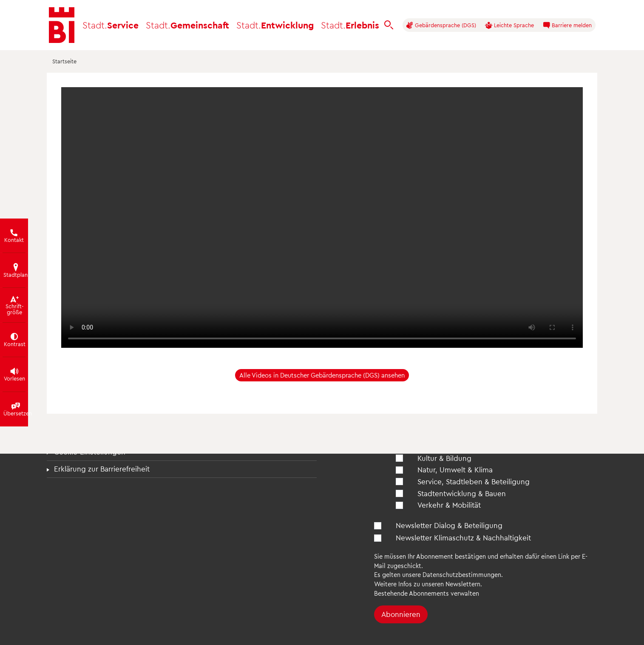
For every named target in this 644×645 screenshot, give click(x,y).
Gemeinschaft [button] (187, 25)
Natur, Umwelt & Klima (455, 469)
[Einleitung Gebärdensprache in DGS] (322, 217)
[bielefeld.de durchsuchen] (389, 25)
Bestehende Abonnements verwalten (427, 593)
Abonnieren (401, 614)
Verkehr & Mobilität (449, 505)
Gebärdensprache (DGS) (441, 25)
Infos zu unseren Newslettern (439, 584)
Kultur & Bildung (444, 458)
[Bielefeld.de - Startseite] (62, 25)
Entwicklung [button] (275, 25)
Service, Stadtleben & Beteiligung (474, 481)
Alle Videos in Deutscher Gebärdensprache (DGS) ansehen (322, 375)
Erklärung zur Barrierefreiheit (102, 469)
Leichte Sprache (509, 25)
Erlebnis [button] (350, 25)
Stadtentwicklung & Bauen (462, 493)
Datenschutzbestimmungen (462, 574)
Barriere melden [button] (567, 25)
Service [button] (111, 25)
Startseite (64, 61)
